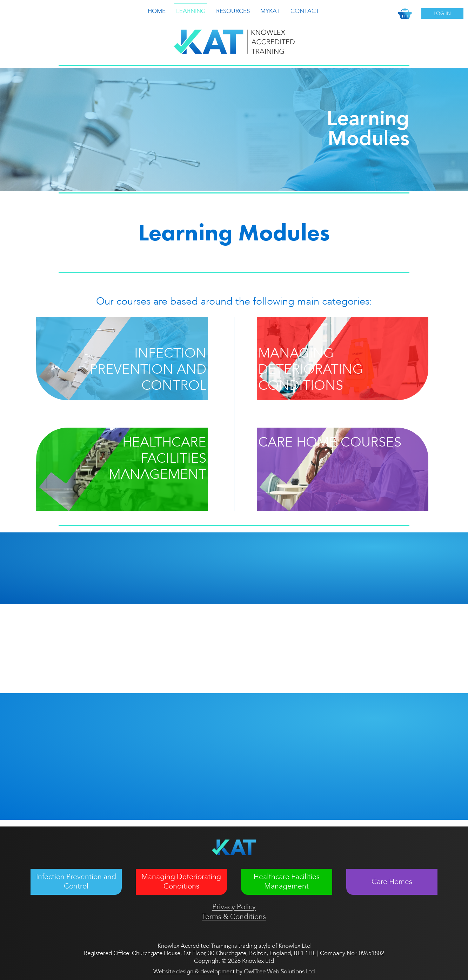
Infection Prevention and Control (76, 882)
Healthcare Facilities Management (287, 882)
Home (157, 11)
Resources (233, 11)
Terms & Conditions (234, 917)
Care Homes (392, 882)
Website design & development (194, 971)
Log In (442, 13)
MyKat (270, 11)
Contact (305, 11)
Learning (191, 11)
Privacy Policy (234, 907)
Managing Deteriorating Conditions (181, 882)
